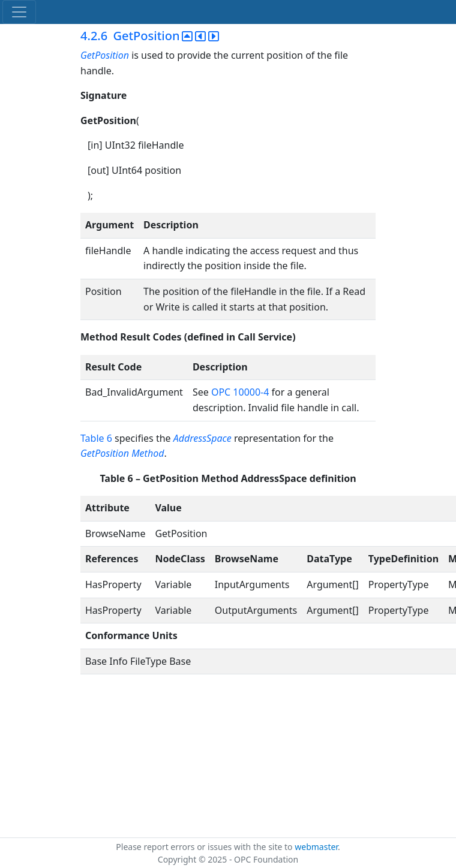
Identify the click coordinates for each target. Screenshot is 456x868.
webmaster (316, 847)
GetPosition (106, 55)
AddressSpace (202, 438)
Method (148, 453)
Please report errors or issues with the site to (205, 847)
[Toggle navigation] (19, 12)
